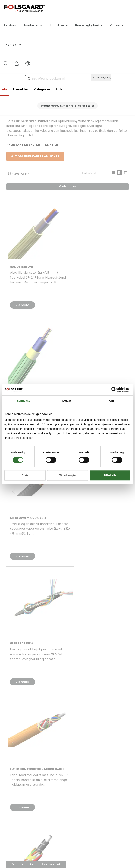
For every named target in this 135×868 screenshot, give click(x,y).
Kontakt (12, 45)
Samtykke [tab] (24, 401)
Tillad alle (110, 475)
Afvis (25, 475)
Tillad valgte (67, 475)
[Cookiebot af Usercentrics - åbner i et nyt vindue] (114, 390)
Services (10, 25)
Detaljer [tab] (67, 401)
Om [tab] (111, 401)
